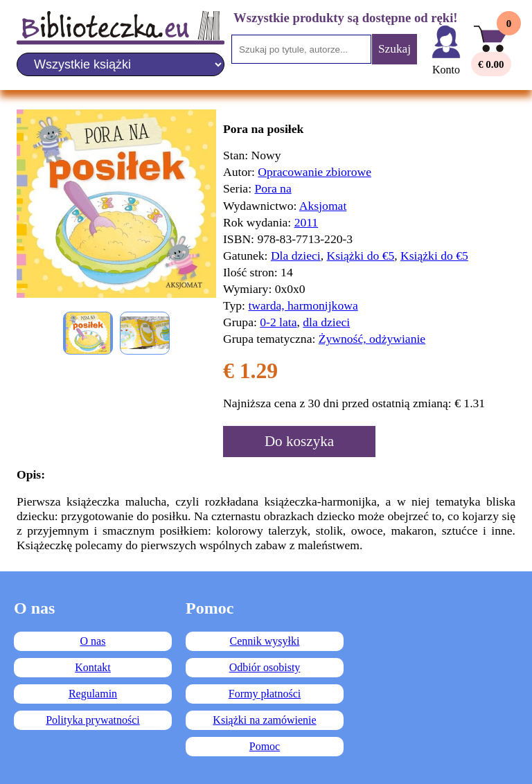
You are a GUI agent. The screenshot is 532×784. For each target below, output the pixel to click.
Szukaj (394, 49)
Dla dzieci (296, 256)
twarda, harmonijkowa (303, 305)
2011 (307, 222)
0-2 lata (278, 322)
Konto (446, 70)
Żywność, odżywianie (372, 339)
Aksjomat (323, 206)
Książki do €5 (361, 256)
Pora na (273, 188)
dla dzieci (326, 322)
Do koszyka (299, 441)
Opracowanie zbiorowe (314, 172)
